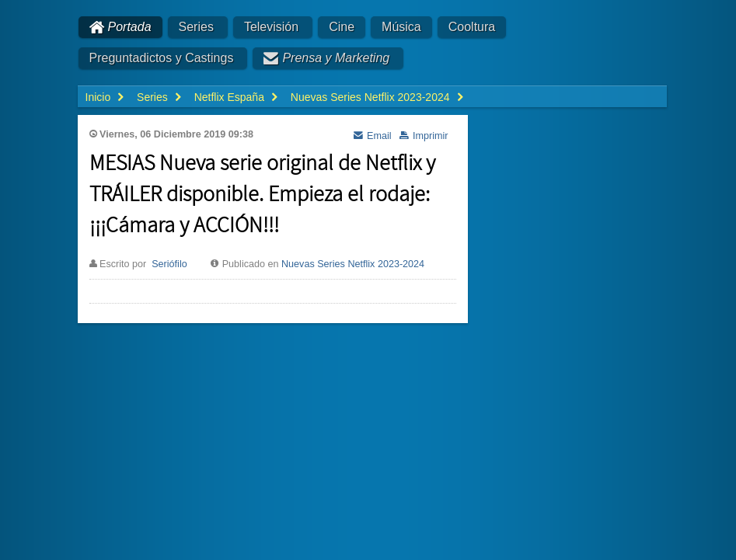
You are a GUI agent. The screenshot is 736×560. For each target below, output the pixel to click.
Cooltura (472, 27)
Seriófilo (169, 264)
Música (401, 27)
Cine (342, 27)
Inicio (98, 97)
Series (196, 27)
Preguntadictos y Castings (162, 58)
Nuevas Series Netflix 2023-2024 (353, 264)
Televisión (271, 27)
